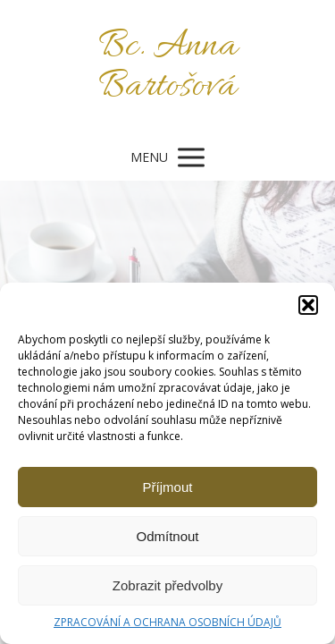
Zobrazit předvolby (167, 585)
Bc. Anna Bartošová (168, 67)
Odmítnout (167, 536)
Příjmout (168, 487)
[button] (308, 305)
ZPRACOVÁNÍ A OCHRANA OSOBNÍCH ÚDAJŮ (167, 622)
